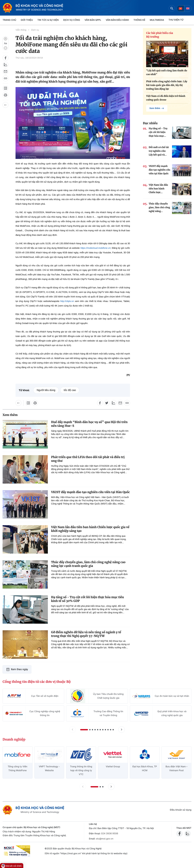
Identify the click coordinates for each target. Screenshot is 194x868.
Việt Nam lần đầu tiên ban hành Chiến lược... (158, 189)
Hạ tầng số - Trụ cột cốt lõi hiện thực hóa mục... (158, 132)
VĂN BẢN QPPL (93, 20)
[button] (84, 730)
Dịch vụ (35, 30)
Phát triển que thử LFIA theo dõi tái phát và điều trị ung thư (88, 459)
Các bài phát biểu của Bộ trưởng (160, 35)
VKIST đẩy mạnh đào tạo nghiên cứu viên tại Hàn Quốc (90, 492)
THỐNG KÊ (139, 20)
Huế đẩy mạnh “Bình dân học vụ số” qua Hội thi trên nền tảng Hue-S (89, 424)
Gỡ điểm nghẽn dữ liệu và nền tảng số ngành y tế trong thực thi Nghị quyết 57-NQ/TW (86, 634)
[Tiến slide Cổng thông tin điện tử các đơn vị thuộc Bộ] (122, 730)
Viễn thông (21, 30)
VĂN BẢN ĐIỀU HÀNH (117, 20)
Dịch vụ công (72, 20)
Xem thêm (157, 108)
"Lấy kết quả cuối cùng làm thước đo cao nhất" (167, 72)
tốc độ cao (70, 390)
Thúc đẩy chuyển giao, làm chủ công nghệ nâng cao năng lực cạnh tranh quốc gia (88, 564)
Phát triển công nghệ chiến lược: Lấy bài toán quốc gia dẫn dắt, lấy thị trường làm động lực (167, 85)
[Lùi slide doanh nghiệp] (83, 787)
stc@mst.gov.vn (105, 839)
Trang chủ (9, 20)
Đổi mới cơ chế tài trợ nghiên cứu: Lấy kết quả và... (159, 151)
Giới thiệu (27, 20)
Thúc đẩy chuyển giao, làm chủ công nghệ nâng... (159, 207)
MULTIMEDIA (157, 20)
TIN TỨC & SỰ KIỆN (48, 20)
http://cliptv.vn (67, 301)
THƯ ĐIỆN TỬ (176, 20)
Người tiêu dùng (46, 390)
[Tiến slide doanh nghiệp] (111, 787)
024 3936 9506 (110, 834)
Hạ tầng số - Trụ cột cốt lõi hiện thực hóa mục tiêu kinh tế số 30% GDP (87, 599)
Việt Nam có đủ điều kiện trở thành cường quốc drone (166, 98)
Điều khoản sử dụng (181, 810)
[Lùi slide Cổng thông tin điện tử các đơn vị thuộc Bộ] (72, 730)
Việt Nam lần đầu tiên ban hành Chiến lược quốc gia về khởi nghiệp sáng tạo (90, 529)
